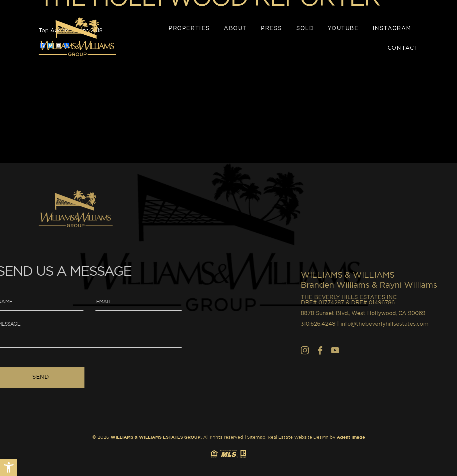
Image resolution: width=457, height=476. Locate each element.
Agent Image (351, 437)
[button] (9, 467)
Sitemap (256, 437)
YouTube (343, 28)
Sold (305, 28)
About (235, 28)
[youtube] (374, 350)
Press (271, 28)
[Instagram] (344, 350)
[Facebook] (359, 350)
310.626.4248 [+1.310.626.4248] (357, 324)
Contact (403, 48)
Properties (189, 28)
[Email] (92, 302)
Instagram (392, 28)
